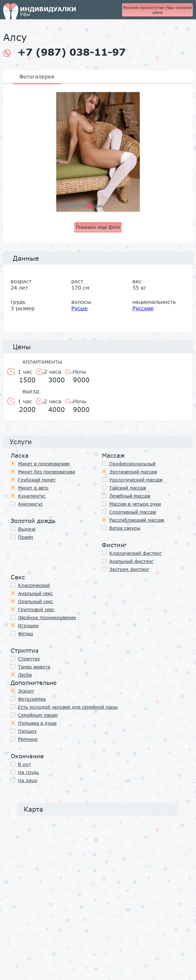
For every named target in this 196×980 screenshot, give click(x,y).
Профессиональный (132, 464)
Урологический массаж (136, 480)
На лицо (28, 780)
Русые (80, 308)
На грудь (28, 772)
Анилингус (30, 504)
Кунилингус (32, 496)
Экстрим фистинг (129, 569)
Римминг (28, 739)
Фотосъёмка (32, 699)
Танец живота (34, 667)
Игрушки (28, 625)
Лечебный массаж (130, 496)
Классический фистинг (136, 553)
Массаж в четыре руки (135, 504)
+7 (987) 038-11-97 (64, 52)
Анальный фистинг (131, 561)
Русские (143, 308)
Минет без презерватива (46, 472)
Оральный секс (36, 601)
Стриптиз (29, 659)
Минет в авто (33, 488)
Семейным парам (38, 715)
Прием (26, 537)
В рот (24, 764)
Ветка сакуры (125, 528)
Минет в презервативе (44, 464)
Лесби (25, 675)
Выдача (27, 529)
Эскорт (26, 691)
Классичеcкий (34, 585)
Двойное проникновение (47, 617)
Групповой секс (36, 609)
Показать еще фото (98, 227)
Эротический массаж (133, 472)
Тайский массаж (128, 488)
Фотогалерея (37, 76)
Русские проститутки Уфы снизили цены (157, 10)
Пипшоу (27, 731)
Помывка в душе (37, 723)
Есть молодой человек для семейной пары (68, 707)
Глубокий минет (37, 480)
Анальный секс (35, 593)
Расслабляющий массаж (137, 520)
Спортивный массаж (133, 512)
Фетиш (26, 634)
